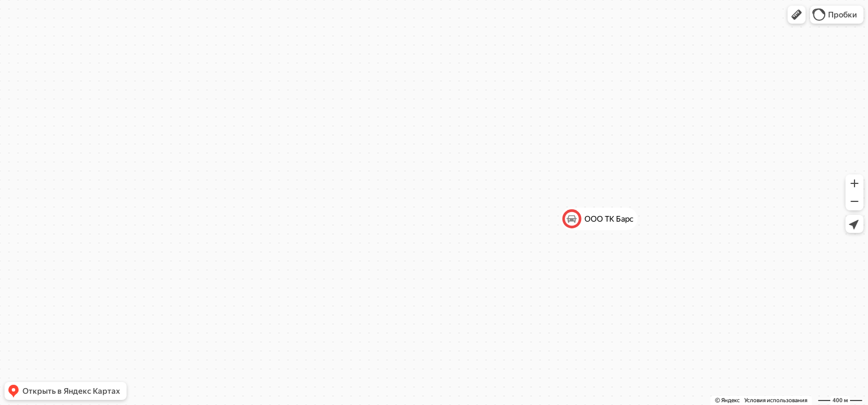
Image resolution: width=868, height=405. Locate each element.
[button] (797, 15)
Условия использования (776, 400)
